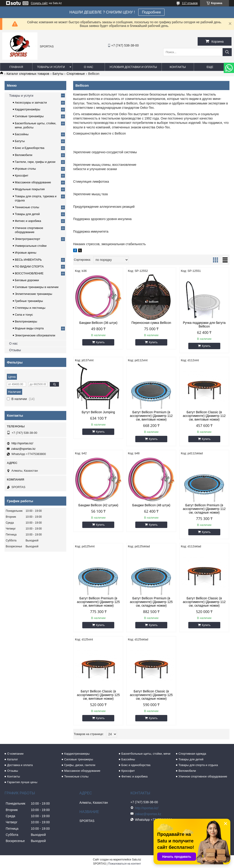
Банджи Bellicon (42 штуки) (98, 505)
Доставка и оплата (20, 765)
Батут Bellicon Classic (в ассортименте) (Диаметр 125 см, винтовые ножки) (98, 695)
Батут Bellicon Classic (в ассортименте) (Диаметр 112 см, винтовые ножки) (204, 416)
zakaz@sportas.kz (23, 449)
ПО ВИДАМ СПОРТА (29, 266)
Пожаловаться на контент (124, 864)
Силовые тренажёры (29, 116)
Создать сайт (39, 3)
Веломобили (24, 155)
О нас (89, 67)
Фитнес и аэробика (28, 221)
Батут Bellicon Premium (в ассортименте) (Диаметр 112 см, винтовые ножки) (151, 416)
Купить (100, 342)
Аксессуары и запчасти (31, 103)
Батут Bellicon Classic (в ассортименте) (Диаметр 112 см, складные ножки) (204, 602)
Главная (16, 67)
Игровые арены (26, 253)
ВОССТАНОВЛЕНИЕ (29, 273)
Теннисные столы (27, 207)
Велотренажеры (26, 321)
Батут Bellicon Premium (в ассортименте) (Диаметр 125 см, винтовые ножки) (98, 602)
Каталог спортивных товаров (28, 74)
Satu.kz (136, 860)
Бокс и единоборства (136, 765)
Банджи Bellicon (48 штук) (151, 505)
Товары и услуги (51, 67)
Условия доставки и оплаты (133, 67)
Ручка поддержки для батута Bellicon (204, 325)
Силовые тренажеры (79, 759)
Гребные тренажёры (29, 301)
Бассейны (22, 134)
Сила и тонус (24, 315)
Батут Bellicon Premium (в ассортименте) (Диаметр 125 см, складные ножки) (151, 602)
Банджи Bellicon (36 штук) (98, 323)
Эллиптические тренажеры (33, 294)
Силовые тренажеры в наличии (37, 287)
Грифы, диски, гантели (80, 765)
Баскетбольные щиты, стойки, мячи (146, 754)
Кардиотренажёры (28, 109)
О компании (15, 754)
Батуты (58, 74)
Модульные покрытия (30, 189)
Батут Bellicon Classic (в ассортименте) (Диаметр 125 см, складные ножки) (151, 695)
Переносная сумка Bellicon (151, 323)
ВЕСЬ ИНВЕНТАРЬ (28, 260)
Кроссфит (22, 175)
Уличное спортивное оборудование (203, 776)
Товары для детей (27, 214)
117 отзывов (190, 3)
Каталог (12, 759)
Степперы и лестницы (30, 308)
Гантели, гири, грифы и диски (35, 162)
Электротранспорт (28, 239)
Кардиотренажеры (77, 754)
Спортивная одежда (192, 754)
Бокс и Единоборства (30, 148)
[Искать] (227, 52)
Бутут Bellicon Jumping (98, 412)
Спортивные (76, 74)
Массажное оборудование (33, 182)
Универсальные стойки (31, 246)
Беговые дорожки (27, 280)
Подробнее (151, 12)
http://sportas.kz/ (22, 443)
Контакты (178, 67)
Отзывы (15, 350)
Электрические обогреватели (35, 335)
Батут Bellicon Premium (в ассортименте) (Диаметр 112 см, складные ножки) (204, 509)
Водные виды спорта (29, 328)
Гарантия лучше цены (22, 782)
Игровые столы (25, 169)
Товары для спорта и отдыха (198, 765)
